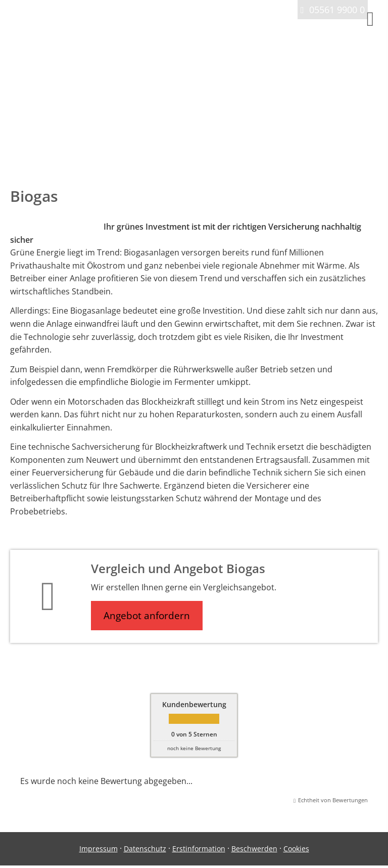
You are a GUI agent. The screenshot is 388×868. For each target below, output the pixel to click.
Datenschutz (145, 849)
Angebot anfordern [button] (147, 616)
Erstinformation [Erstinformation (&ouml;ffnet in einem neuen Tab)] (199, 849)
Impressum (99, 849)
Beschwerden (254, 849)
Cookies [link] (296, 849)
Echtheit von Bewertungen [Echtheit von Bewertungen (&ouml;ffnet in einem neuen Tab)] (333, 800)
